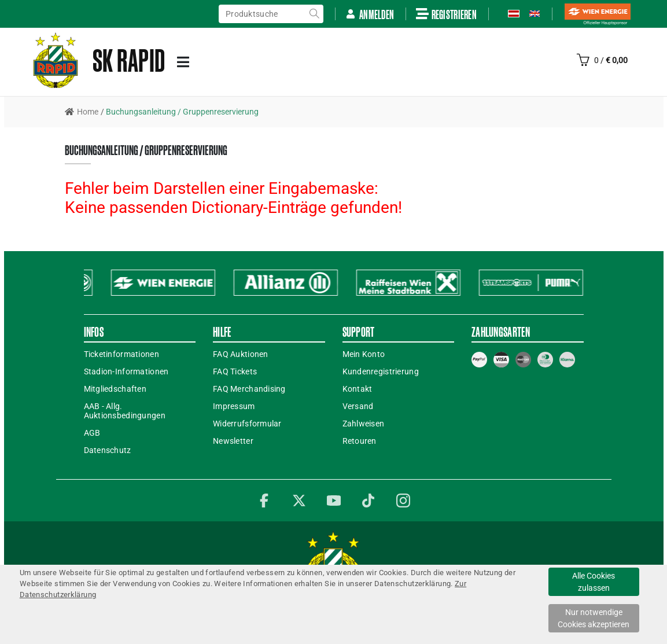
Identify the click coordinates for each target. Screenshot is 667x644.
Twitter (299, 501)
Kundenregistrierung (381, 371)
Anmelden (370, 14)
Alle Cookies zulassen (594, 582)
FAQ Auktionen (241, 354)
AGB (92, 433)
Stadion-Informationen (126, 371)
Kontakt (358, 389)
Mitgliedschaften (115, 389)
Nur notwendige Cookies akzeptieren (594, 618)
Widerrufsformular (247, 424)
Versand (358, 406)
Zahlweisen (364, 424)
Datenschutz (108, 450)
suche (314, 14)
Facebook (264, 501)
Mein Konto (364, 354)
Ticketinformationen (121, 354)
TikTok (368, 501)
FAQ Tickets (235, 371)
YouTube (334, 501)
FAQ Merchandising (249, 389)
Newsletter (233, 441)
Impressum (234, 406)
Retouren (360, 441)
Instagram (403, 501)
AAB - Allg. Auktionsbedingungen (125, 411)
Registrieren (446, 14)
